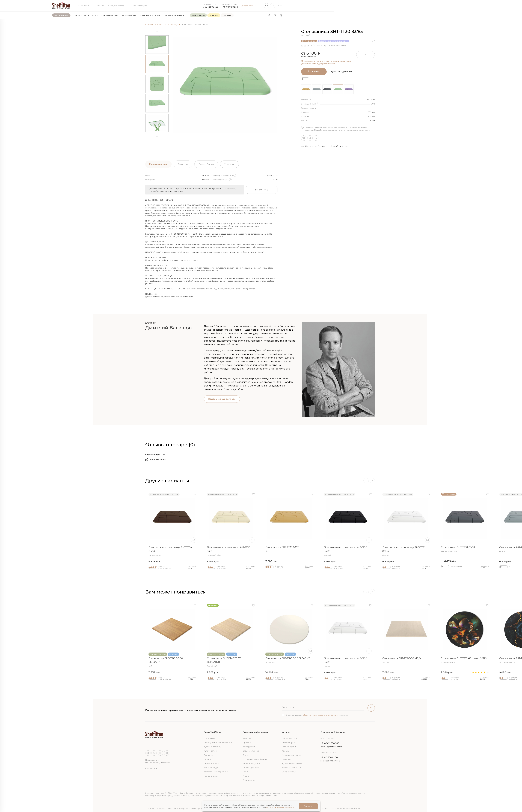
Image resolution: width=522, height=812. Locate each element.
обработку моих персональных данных (320, 715)
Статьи (246, 755)
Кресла (285, 751)
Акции (246, 776)
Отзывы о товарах (251, 751)
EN (273, 6)
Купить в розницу (212, 747)
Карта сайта (151, 768)
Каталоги (247, 738)
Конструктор (249, 747)
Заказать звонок (248, 6)
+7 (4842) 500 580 (330, 743)
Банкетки (286, 759)
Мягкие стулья (289, 743)
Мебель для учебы (251, 763)
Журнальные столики (292, 763)
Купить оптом (210, 751)
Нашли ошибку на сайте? (157, 763)
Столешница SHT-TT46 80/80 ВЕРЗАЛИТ (172, 662)
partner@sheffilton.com (331, 747)
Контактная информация (216, 772)
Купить (314, 72)
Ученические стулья (291, 755)
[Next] (157, 135)
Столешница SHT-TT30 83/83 (55, 549)
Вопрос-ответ (249, 780)
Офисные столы (289, 772)
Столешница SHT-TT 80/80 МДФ (406, 660)
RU (267, 6)
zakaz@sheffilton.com (330, 761)
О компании (86, 6)
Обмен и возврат (212, 763)
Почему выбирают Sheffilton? (218, 743)
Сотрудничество (116, 6)
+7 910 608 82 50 (230, 7)
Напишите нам (211, 776)
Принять (308, 806)
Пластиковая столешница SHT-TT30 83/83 (172, 551)
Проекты (101, 6)
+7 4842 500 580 (210, 7)
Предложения (152, 760)
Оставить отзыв (156, 460)
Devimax (324, 808)
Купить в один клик (342, 72)
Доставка (208, 755)
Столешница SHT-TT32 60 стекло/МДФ (55, 660)
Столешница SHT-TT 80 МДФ (114, 660)
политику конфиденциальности (280, 807)
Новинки (247, 772)
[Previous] (157, 32)
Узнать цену (262, 190)
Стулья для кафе (289, 738)
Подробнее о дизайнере (222, 399)
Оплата (207, 759)
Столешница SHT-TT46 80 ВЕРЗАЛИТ (289, 660)
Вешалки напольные (292, 768)
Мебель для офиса (252, 768)
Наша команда (211, 768)
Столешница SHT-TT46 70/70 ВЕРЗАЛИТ (231, 662)
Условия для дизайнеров (255, 759)
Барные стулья (289, 747)
